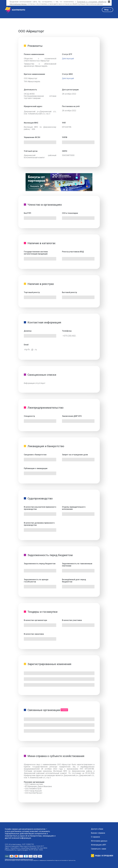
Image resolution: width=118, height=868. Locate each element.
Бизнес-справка (98, 833)
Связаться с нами (99, 849)
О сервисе (95, 837)
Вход (106, 10)
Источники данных (99, 841)
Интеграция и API (99, 845)
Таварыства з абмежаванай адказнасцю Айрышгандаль (40, 65)
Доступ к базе (97, 829)
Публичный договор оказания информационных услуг (19, 859)
